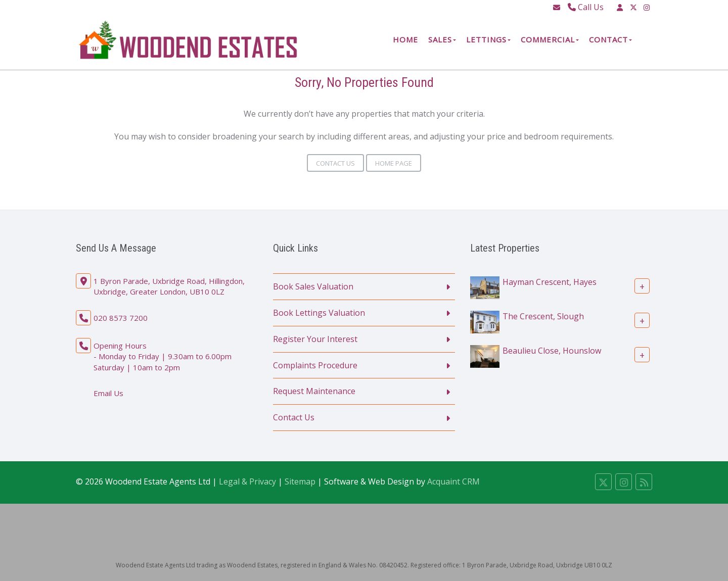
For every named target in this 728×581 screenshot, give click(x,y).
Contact (610, 39)
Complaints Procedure (315, 365)
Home (405, 39)
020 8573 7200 (121, 318)
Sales (442, 39)
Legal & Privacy (247, 481)
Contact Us (335, 163)
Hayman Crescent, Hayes (550, 282)
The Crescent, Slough (543, 316)
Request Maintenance (314, 391)
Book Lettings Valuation (319, 313)
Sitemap (300, 481)
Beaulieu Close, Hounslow (552, 351)
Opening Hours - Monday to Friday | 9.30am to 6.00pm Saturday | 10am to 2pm (163, 356)
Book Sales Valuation (313, 286)
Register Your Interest (315, 339)
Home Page (394, 163)
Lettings (488, 39)
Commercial (550, 39)
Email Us (108, 393)
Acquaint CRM (453, 481)
